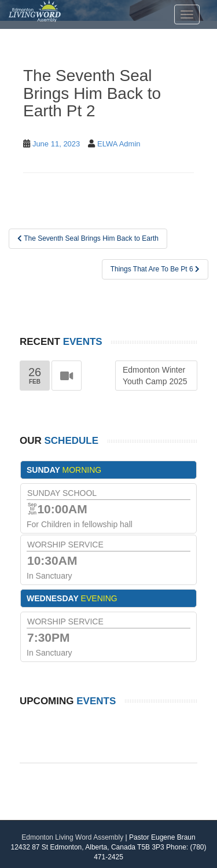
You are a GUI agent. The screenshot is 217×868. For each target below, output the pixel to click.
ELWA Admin (119, 144)
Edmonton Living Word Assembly (72, 837)
